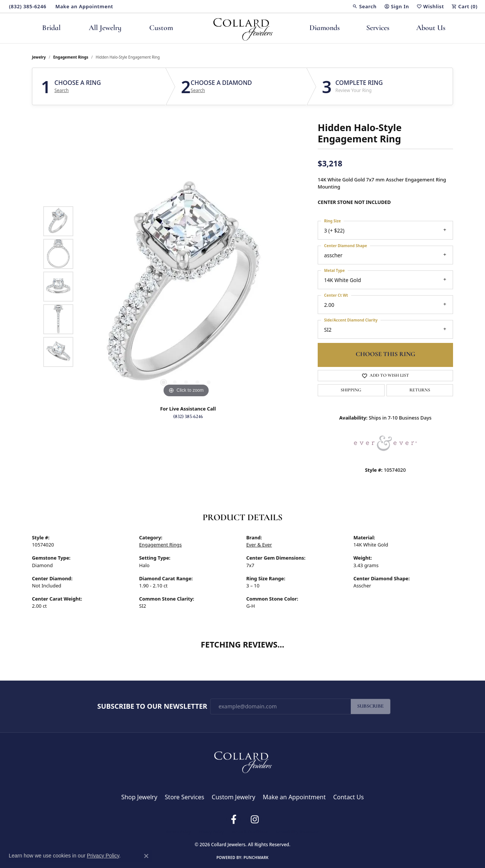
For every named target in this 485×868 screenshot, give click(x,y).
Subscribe (371, 706)
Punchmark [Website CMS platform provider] (256, 857)
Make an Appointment (294, 797)
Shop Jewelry (139, 797)
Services (378, 28)
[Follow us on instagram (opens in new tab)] (255, 820)
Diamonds (325, 28)
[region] (186, 287)
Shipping (351, 390)
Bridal (51, 28)
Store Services (184, 797)
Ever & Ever (259, 545)
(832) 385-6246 (188, 417)
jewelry (39, 57)
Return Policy (178, 832)
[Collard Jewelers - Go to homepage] (242, 761)
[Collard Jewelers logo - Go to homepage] (243, 28)
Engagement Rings (71, 57)
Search (62, 91)
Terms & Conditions (249, 832)
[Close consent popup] (146, 856)
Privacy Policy (211, 832)
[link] (27, 6)
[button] (364, 6)
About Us (431, 28)
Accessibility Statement (297, 832)
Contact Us (348, 797)
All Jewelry (105, 28)
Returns (420, 390)
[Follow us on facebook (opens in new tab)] (233, 820)
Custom (161, 28)
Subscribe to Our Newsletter (152, 706)
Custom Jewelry (233, 797)
